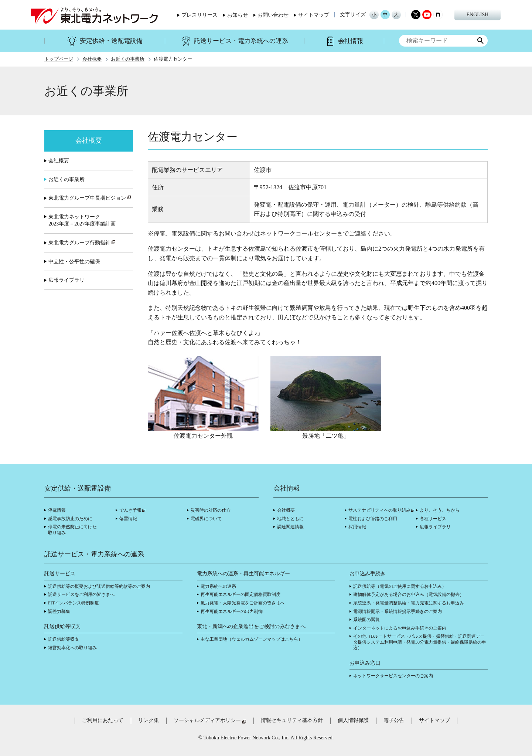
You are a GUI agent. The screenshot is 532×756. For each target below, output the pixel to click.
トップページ (59, 59)
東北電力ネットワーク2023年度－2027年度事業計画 (82, 221)
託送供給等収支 (64, 639)
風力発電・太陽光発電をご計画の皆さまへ (243, 603)
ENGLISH (478, 15)
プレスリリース (199, 15)
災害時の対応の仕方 (211, 510)
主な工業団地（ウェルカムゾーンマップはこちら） (252, 639)
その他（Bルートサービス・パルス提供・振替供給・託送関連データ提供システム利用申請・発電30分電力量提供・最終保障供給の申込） (420, 642)
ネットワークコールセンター (299, 233)
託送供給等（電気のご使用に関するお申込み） (400, 586)
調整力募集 (59, 611)
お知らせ (238, 15)
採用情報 (357, 527)
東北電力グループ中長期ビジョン (90, 198)
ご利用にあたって (103, 720)
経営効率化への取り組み (72, 648)
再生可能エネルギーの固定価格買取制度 (241, 594)
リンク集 (149, 720)
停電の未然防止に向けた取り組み (72, 530)
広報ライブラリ (66, 280)
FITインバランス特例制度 (74, 603)
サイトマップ (314, 15)
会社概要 (92, 59)
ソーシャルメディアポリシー (207, 720)
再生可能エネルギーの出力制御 (232, 611)
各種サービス (433, 519)
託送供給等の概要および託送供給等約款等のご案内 (99, 586)
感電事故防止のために (70, 519)
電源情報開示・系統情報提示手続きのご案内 (398, 611)
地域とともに (290, 519)
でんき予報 (130, 510)
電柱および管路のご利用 (373, 519)
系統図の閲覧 (366, 620)
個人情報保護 (353, 720)
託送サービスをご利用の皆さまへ (81, 594)
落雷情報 (128, 519)
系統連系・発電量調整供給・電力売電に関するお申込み (409, 603)
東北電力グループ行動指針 (82, 243)
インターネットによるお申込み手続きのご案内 (400, 628)
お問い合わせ (273, 15)
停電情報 (57, 510)
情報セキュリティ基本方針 (292, 720)
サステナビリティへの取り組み (379, 510)
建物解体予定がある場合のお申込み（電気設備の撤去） (409, 594)
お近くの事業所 (128, 59)
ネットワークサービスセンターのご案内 (393, 676)
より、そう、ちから (440, 510)
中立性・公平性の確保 (74, 262)
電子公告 (394, 720)
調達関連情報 (290, 527)
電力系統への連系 (218, 586)
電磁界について (206, 519)
